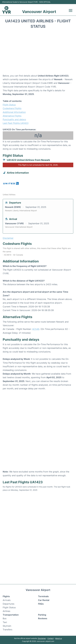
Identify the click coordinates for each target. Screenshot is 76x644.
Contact (51, 638)
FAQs (41, 604)
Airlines (6, 611)
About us (59, 638)
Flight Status (9, 105)
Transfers (7, 630)
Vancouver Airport (39, 12)
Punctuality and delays (14, 119)
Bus (5, 618)
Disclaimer (42, 638)
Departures (8, 604)
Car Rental (44, 600)
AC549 (36, 329)
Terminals (43, 596)
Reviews (43, 618)
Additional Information (14, 112)
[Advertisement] (38, 52)
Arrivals (7, 600)
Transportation (11, 615)
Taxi (5, 622)
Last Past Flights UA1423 (16, 123)
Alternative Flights (12, 116)
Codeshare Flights (12, 108)
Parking (42, 615)
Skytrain (7, 626)
